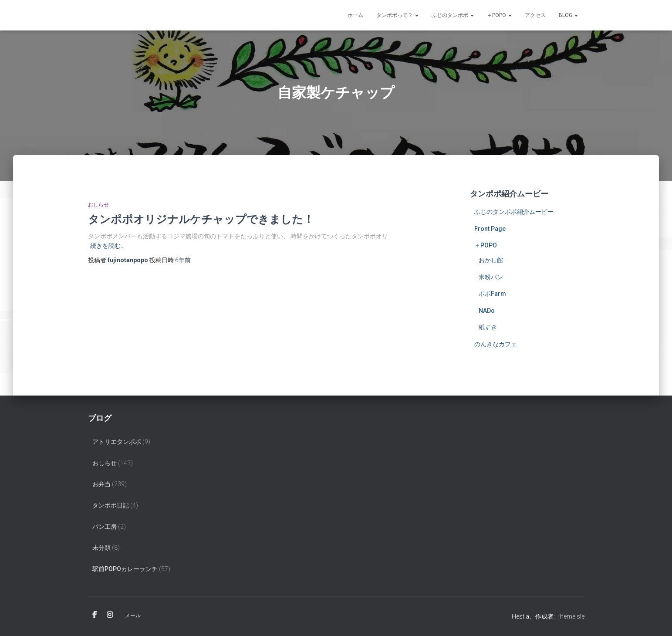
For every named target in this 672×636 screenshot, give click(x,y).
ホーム (355, 15)
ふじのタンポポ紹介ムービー (514, 212)
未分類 (101, 548)
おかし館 (491, 260)
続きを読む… (107, 246)
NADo (487, 311)
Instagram (110, 615)
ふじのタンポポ (453, 15)
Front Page (490, 229)
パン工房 (105, 527)
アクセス (535, 15)
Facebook (95, 615)
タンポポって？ (397, 15)
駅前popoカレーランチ (125, 569)
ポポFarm (492, 294)
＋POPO (499, 15)
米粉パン (491, 277)
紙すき (488, 327)
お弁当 (101, 484)
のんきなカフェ (496, 344)
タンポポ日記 (111, 505)
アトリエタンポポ (117, 442)
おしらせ (98, 205)
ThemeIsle (570, 616)
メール (133, 616)
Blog (568, 15)
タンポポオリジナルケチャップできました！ (201, 219)
